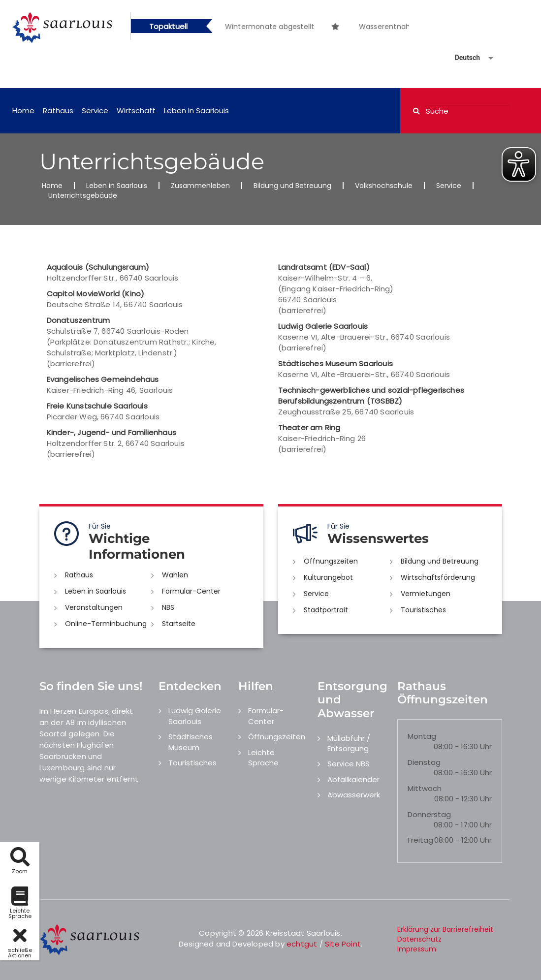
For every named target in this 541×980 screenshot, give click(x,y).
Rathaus (58, 111)
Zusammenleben (200, 186)
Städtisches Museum (191, 742)
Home (23, 111)
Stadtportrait (326, 610)
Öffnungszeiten (331, 561)
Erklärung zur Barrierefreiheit (445, 929)
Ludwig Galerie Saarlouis (195, 716)
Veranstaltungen (94, 607)
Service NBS (349, 764)
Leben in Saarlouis (196, 111)
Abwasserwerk (354, 795)
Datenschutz (419, 939)
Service (95, 111)
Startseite (179, 624)
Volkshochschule (384, 186)
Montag (422, 736)
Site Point (343, 944)
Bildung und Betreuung (292, 186)
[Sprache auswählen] (462, 58)
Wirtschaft (136, 111)
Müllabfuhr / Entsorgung (349, 743)
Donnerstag (429, 814)
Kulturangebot (328, 577)
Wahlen (175, 575)
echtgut (302, 944)
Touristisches (423, 610)
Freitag (420, 840)
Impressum (417, 949)
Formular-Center (191, 591)
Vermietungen (426, 594)
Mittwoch (425, 788)
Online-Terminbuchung (106, 624)
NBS (168, 607)
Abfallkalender (353, 779)
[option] (352, 21)
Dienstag (424, 762)
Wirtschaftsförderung (438, 577)
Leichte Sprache (263, 758)
